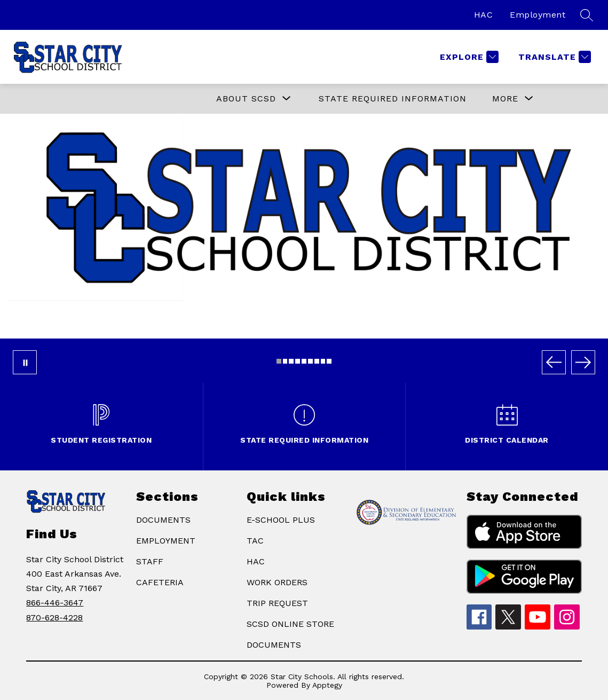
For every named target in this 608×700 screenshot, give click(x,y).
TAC (255, 541)
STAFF (150, 561)
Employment (538, 15)
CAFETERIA (160, 582)
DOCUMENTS (163, 520)
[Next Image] (583, 362)
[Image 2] (285, 361)
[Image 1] (279, 361)
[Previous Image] (554, 362)
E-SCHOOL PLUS (281, 520)
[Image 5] (304, 361)
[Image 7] (317, 361)
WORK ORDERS (277, 582)
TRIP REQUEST (277, 603)
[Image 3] (291, 361)
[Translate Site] (553, 57)
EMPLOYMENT (166, 541)
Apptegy (327, 685)
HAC (484, 15)
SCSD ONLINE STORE (290, 624)
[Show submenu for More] (505, 99)
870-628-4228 (54, 618)
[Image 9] (329, 361)
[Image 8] (323, 361)
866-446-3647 (55, 603)
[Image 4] (298, 361)
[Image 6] (310, 361)
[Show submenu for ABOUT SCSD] (246, 99)
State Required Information (393, 99)
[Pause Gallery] (25, 362)
